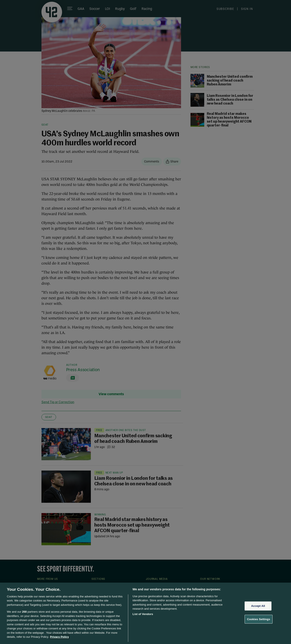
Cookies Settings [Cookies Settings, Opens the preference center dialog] (259, 619)
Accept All (258, 606)
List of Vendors (143, 614)
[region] (145, 613)
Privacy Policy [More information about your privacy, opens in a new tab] (59, 637)
